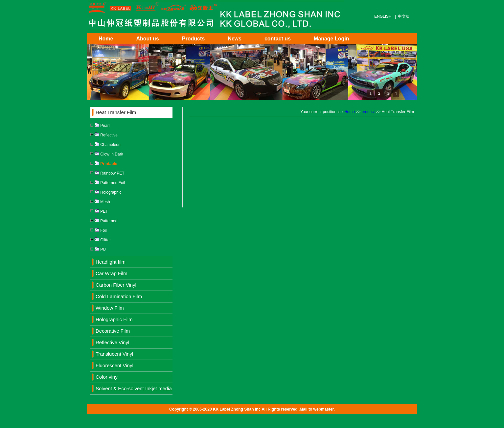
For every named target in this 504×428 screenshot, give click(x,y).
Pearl (100, 126)
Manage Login (332, 39)
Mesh (100, 202)
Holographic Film (114, 319)
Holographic (106, 192)
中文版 (404, 16)
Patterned (104, 221)
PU (98, 250)
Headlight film (111, 262)
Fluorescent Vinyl (115, 365)
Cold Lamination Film (119, 296)
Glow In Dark (107, 154)
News (235, 39)
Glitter (101, 240)
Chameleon (105, 145)
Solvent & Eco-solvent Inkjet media (134, 388)
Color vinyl (107, 377)
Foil (99, 230)
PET (99, 211)
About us (147, 39)
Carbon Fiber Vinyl (116, 285)
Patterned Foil (108, 183)
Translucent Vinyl (114, 354)
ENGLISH (383, 16)
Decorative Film (113, 331)
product (368, 112)
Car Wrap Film (111, 273)
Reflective (104, 135)
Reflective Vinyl (112, 342)
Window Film (110, 308)
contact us (278, 39)
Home (106, 39)
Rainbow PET (107, 173)
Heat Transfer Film (116, 112)
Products (193, 39)
